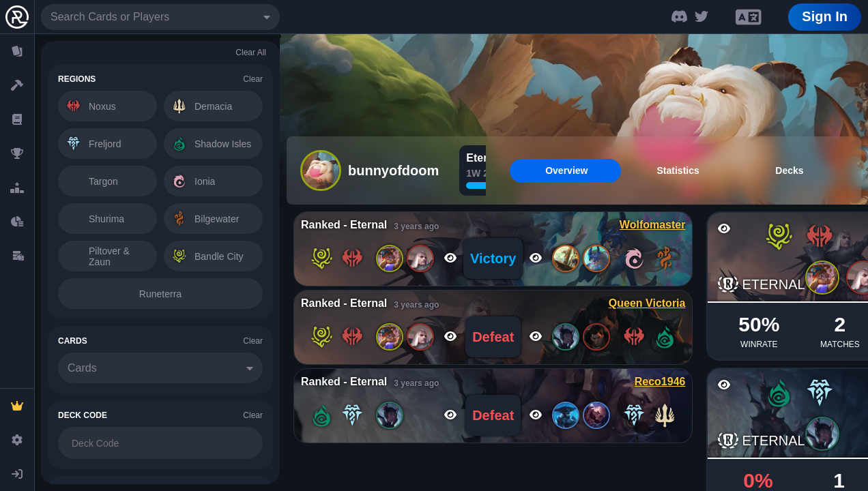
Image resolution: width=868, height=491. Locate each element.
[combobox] (160, 17)
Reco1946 (660, 382)
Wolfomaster (653, 225)
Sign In (825, 16)
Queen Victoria (647, 303)
